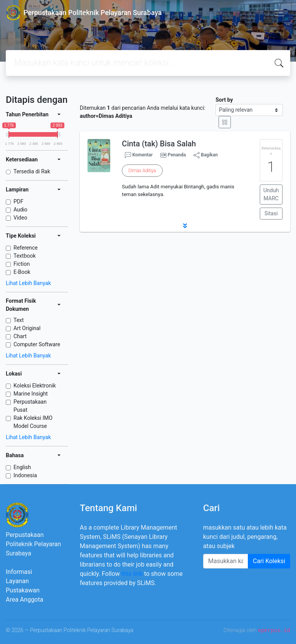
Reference (26, 248)
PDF (18, 201)
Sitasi (271, 213)
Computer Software (37, 344)
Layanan (17, 581)
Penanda (177, 155)
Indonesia (25, 475)
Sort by (224, 100)
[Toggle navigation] (279, 13)
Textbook (25, 256)
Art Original (27, 328)
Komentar (139, 155)
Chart (20, 336)
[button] (185, 226)
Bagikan (206, 155)
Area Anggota (24, 600)
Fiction (22, 264)
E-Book (22, 272)
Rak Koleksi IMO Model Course (33, 422)
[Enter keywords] (226, 561)
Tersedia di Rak (32, 171)
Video (20, 218)
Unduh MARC (271, 194)
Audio (20, 210)
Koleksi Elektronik (35, 386)
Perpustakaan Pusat (30, 406)
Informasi (19, 572)
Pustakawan (23, 590)
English (22, 467)
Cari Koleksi (269, 561)
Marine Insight (31, 394)
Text (19, 320)
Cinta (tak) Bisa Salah (159, 144)
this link (132, 574)
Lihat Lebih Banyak (28, 283)
